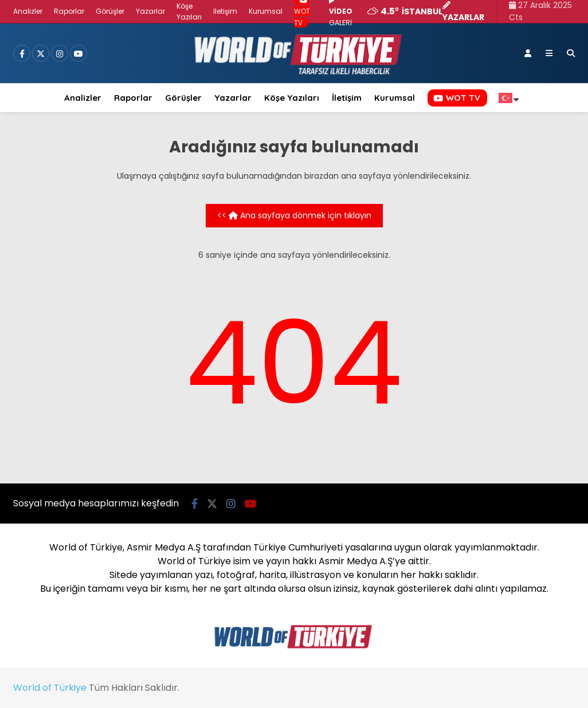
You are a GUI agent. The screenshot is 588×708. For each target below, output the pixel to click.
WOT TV (457, 98)
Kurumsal (266, 11)
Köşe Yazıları (292, 98)
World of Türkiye (50, 688)
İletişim (225, 11)
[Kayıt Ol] (528, 53)
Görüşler (110, 11)
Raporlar (69, 11)
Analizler (28, 11)
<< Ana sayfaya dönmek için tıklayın (294, 215)
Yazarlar (150, 11)
